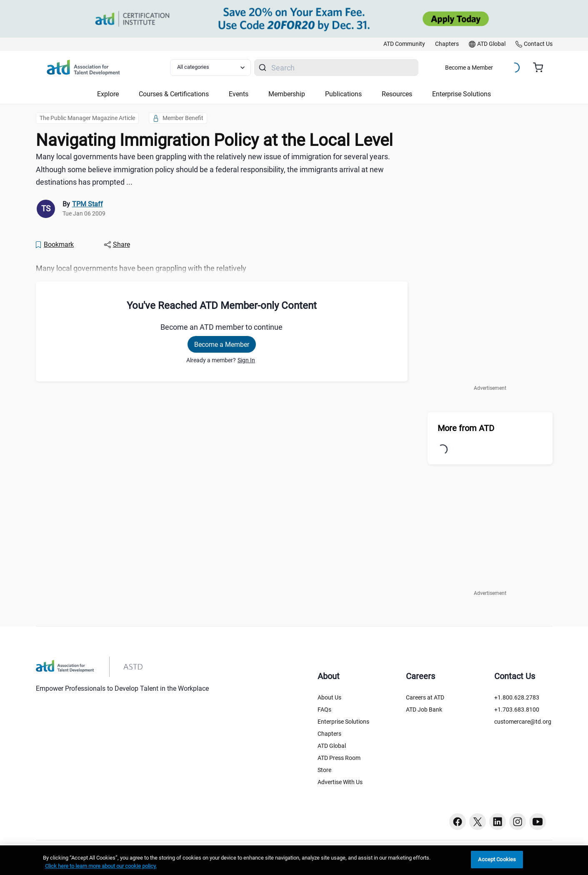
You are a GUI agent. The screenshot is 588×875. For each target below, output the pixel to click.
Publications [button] (343, 94)
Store (324, 770)
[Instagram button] (518, 822)
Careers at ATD (425, 697)
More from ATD (466, 428)
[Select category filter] (210, 68)
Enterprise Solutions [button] (462, 94)
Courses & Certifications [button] (174, 94)
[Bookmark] (55, 245)
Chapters (329, 734)
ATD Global (332, 746)
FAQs (324, 710)
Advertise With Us (340, 782)
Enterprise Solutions (343, 722)
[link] (404, 44)
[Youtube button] (538, 822)
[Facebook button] (458, 822)
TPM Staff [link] (88, 204)
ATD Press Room (339, 758)
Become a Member (469, 68)
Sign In (246, 360)
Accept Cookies (497, 859)
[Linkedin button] (498, 822)
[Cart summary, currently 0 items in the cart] (541, 68)
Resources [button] (397, 94)
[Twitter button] (478, 822)
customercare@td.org (523, 722)
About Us (329, 697)
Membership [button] (287, 94)
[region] (294, 860)
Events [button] (239, 94)
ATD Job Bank (424, 710)
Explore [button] (108, 94)
